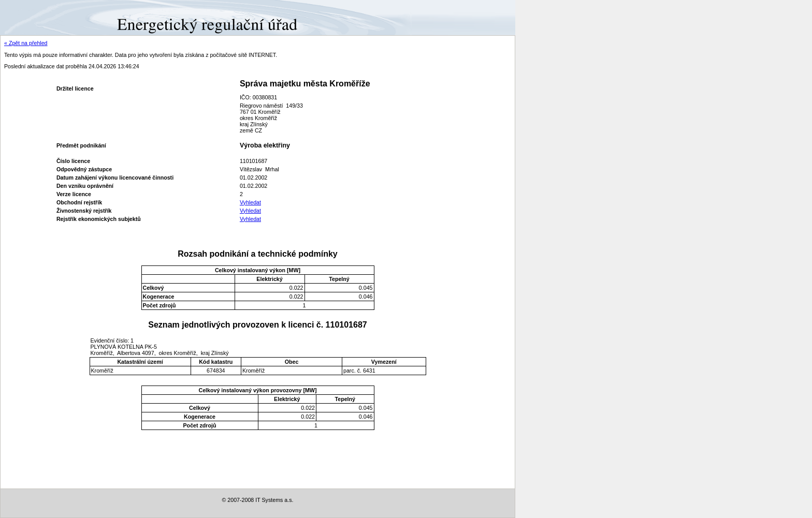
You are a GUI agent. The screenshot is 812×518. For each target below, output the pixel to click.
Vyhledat (250, 202)
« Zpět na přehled (26, 43)
